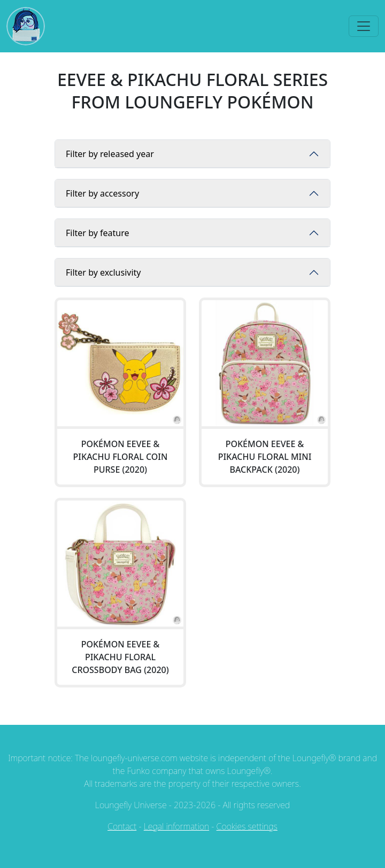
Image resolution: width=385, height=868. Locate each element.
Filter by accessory (102, 193)
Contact (122, 826)
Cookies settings (247, 826)
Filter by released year (110, 154)
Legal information (176, 826)
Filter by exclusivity (103, 272)
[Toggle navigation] (364, 26)
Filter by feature (97, 233)
